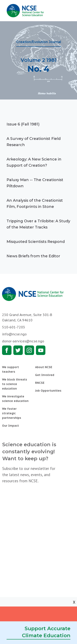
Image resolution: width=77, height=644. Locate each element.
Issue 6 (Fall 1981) (23, 124)
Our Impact (10, 426)
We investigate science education (15, 399)
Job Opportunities (48, 391)
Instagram (29, 350)
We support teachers (10, 369)
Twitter (18, 350)
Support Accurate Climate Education (46, 632)
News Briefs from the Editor (33, 256)
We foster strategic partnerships (12, 413)
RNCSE (40, 383)
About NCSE (44, 367)
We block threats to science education (15, 384)
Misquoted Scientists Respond (36, 242)
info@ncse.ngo (14, 334)
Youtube (41, 350)
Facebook (7, 350)
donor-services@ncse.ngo (23, 341)
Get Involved (45, 375)
